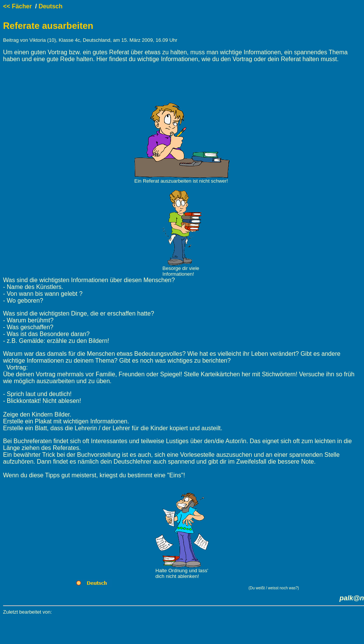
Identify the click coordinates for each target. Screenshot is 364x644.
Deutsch (50, 6)
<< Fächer (17, 6)
